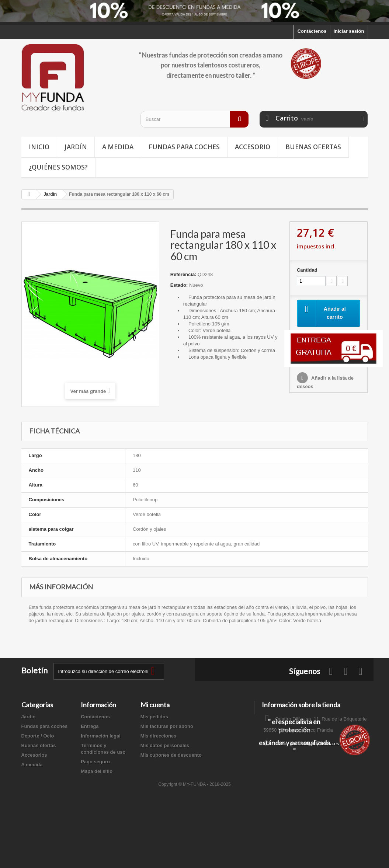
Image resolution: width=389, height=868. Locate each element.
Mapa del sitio (97, 771)
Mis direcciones (159, 736)
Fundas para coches (184, 147)
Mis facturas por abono (167, 726)
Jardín (76, 147)
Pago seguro (95, 762)
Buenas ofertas (313, 147)
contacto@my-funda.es (315, 744)
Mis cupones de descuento (171, 755)
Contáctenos (312, 31)
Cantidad (307, 270)
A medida (118, 147)
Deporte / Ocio (38, 736)
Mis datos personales (165, 745)
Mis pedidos (154, 717)
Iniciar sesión (349, 31)
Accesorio (253, 147)
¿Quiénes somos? (58, 167)
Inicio (39, 147)
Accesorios (34, 755)
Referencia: (183, 274)
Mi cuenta (155, 705)
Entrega (90, 726)
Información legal (101, 736)
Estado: (179, 285)
